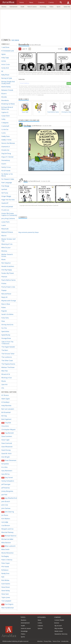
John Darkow (6, 508)
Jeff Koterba (6, 488)
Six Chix (4, 328)
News (39, 620)
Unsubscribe (65, 641)
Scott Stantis (6, 584)
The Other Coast (7, 361)
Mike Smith (5, 549)
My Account (58, 626)
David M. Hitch (6, 454)
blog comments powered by (29, 232)
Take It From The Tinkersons (7, 343)
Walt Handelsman (8, 608)
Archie (4, 61)
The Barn (5, 350)
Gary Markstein (7, 471)
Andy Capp (5, 58)
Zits (3, 388)
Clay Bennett (8, 433)
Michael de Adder (7, 539)
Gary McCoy (5, 474)
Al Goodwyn (5, 402)
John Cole (5, 505)
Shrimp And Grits (7, 325)
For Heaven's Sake (8, 179)
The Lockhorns (7, 357)
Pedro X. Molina (7, 560)
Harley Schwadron (8, 481)
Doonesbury (6, 160)
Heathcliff (5, 203)
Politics (52, 7)
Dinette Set (5, 150)
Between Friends (7, 90)
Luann (4, 225)
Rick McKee (5, 580)
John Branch (6, 501)
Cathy (3, 119)
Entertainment (13, 7)
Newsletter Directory (61, 634)
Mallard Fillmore (7, 232)
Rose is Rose (6, 304)
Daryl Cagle (5, 440)
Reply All (4, 297)
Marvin (4, 236)
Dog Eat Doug (6, 153)
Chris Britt (5, 426)
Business (4, 7)
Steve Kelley (6, 591)
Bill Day (4, 416)
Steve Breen (6, 587)
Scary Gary (5, 318)
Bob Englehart (6, 419)
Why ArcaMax (59, 628)
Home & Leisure (32, 7)
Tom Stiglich (7, 604)
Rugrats (4, 311)
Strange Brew (6, 338)
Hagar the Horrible (8, 200)
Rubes (4, 307)
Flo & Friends (6, 171)
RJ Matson (5, 570)
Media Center (59, 631)
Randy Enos (5, 573)
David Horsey (6, 450)
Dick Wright (6, 457)
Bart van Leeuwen (8, 409)
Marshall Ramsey (7, 532)
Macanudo (5, 229)
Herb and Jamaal (7, 207)
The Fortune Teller (8, 354)
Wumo (4, 381)
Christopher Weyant (8, 430)
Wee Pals (5, 371)
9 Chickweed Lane (8, 51)
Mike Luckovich (8, 546)
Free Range (5, 186)
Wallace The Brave (8, 367)
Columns (40, 626)
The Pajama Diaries (8, 364)
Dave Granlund (7, 443)
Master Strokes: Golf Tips (8, 240)
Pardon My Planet (8, 273)
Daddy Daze (6, 136)
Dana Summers (7, 436)
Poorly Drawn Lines (8, 287)
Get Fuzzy (5, 193)
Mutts (3, 259)
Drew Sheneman (9, 460)
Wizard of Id (6, 374)
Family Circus (6, 167)
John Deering (8, 512)
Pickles (4, 283)
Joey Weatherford (9, 498)
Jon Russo (5, 515)
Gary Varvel (7, 478)
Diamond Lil (6, 147)
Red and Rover (6, 294)
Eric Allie (4, 467)
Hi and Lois (5, 210)
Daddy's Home (6, 140)
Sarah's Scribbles (7, 314)
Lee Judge (5, 522)
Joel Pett (4, 495)
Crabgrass (5, 123)
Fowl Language (7, 183)
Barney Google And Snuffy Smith (8, 83)
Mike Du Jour (6, 248)
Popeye (4, 290)
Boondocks (5, 100)
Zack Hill (4, 385)
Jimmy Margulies (7, 491)
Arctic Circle (6, 64)
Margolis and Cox (7, 529)
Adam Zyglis (6, 399)
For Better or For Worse (7, 175)
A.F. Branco (5, 395)
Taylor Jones (6, 597)
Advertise (40, 641)
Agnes (4, 54)
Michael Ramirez (9, 536)
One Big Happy (7, 270)
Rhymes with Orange (9, 301)
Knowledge (43, 7)
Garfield (4, 189)
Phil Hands (5, 567)
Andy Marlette (6, 406)
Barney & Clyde (7, 78)
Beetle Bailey (6, 87)
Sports (59, 7)
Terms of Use (56, 641)
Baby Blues (5, 75)
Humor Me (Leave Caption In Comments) (9, 214)
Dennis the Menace (8, 143)
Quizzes (40, 628)
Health (22, 7)
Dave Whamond (7, 447)
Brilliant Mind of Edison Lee (7, 108)
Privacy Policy (48, 641)
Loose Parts (5, 222)
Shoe (3, 321)
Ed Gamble (5, 464)
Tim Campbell (6, 601)
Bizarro (4, 94)
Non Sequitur (6, 263)
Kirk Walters (6, 519)
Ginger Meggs (6, 196)
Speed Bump (6, 335)
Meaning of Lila (7, 244)
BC (2, 71)
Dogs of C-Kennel (7, 157)
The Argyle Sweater (8, 347)
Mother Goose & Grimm (7, 255)
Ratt (3, 577)
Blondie (4, 97)
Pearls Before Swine (8, 280)
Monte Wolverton (7, 553)
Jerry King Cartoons (8, 218)
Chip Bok (6, 423)
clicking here (41, 95)
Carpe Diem (6, 116)
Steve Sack (5, 594)
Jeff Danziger (6, 484)
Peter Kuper (6, 563)
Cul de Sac (5, 129)
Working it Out (7, 378)
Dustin (4, 164)
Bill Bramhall (6, 412)
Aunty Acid (5, 68)
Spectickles (5, 331)
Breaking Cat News (8, 104)
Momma (4, 251)
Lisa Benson (6, 525)
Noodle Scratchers (8, 266)
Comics (40, 623)
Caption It (5, 112)
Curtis (4, 133)
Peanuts (4, 277)
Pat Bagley (5, 556)
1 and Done (5, 47)
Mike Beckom (6, 543)
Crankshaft (5, 126)
